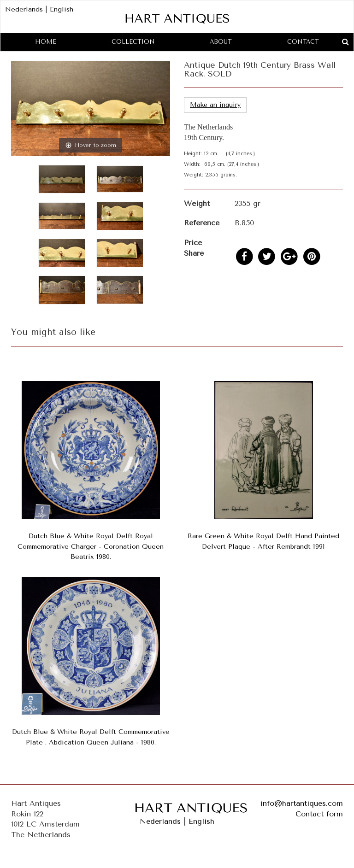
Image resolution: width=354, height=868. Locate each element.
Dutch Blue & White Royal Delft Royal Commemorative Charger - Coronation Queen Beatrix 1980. (91, 547)
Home (46, 42)
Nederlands (24, 9)
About (221, 42)
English (62, 9)
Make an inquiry (215, 105)
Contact (303, 42)
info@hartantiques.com (302, 803)
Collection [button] (133, 42)
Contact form (319, 814)
